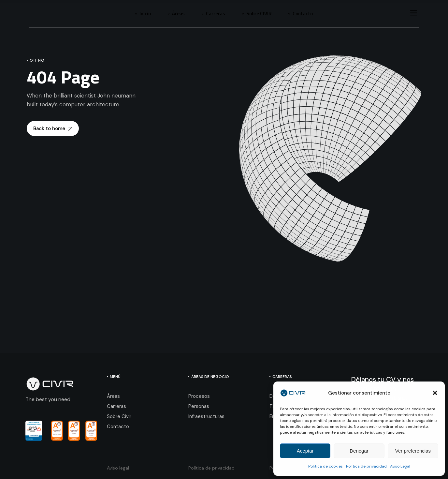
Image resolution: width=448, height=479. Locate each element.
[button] (435, 393)
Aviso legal (118, 468)
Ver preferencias (413, 451)
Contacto (118, 427)
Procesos (199, 396)
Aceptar (305, 451)
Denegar (359, 451)
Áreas (113, 396)
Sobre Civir (119, 416)
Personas (199, 406)
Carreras (116, 406)
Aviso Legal (400, 466)
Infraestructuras (206, 416)
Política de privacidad (366, 466)
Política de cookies (325, 466)
